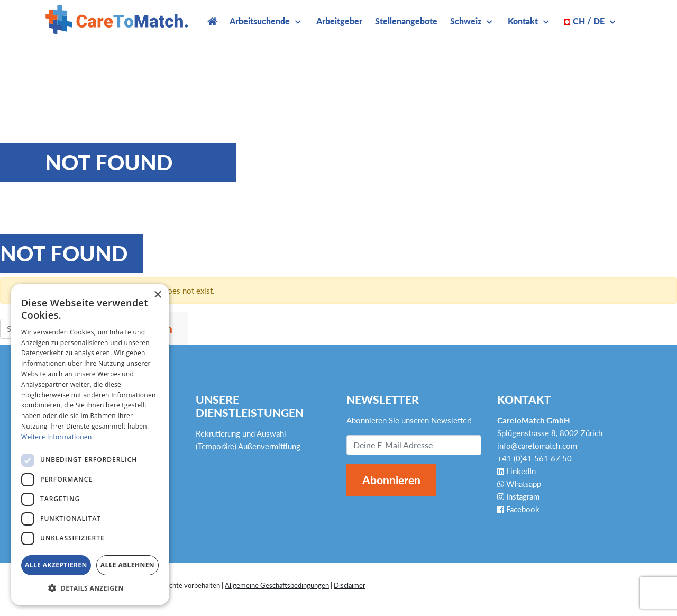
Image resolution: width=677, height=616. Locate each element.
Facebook (518, 509)
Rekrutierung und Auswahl (241, 433)
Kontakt (523, 21)
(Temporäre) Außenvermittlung (248, 446)
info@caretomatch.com (537, 446)
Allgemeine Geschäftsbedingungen (277, 585)
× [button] (157, 295)
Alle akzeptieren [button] (56, 565)
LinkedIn (516, 471)
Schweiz (466, 21)
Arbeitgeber (339, 21)
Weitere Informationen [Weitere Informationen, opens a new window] (57, 437)
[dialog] (90, 445)
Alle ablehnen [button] (127, 565)
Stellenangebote (406, 21)
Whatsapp (519, 484)
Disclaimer (350, 585)
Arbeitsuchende (260, 21)
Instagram (518, 496)
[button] (90, 588)
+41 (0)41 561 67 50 (534, 458)
